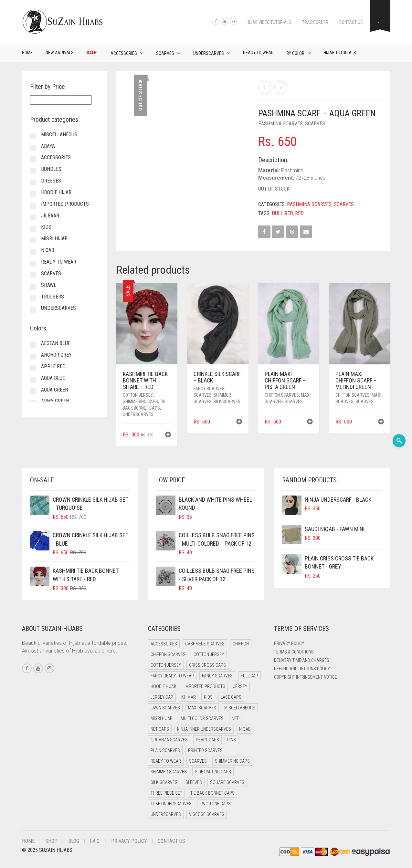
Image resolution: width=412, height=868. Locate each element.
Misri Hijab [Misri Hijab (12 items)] (162, 718)
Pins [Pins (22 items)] (232, 740)
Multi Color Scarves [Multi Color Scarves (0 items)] (202, 718)
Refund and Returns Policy (302, 669)
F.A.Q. (95, 841)
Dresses (51, 181)
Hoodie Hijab (56, 192)
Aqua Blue (53, 378)
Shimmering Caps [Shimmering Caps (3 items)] (232, 761)
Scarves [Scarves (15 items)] (198, 761)
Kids (46, 227)
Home (27, 53)
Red (299, 213)
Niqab (48, 250)
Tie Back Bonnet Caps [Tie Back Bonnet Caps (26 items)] (212, 793)
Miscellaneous (59, 135)
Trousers (53, 297)
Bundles (51, 169)
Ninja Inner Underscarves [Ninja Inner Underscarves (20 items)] (204, 729)
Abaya (48, 146)
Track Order (315, 22)
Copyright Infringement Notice (306, 677)
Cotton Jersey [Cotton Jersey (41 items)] (209, 654)
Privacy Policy (289, 643)
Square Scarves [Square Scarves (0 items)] (227, 782)
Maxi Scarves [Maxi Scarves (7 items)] (202, 708)
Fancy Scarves (209, 389)
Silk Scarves (227, 402)
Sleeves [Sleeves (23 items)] (194, 782)
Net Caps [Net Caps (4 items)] (160, 729)
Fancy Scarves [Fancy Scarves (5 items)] (217, 676)
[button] (168, 435)
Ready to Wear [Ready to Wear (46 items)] (166, 761)
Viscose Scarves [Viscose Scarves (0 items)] (207, 814)
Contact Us (351, 22)
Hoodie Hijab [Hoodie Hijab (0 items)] (164, 686)
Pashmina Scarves (280, 124)
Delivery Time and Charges (302, 660)
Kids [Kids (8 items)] (208, 697)
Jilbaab (50, 216)
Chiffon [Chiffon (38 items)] (241, 644)
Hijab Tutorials (340, 53)
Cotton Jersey (138, 395)
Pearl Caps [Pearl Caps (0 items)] (207, 740)
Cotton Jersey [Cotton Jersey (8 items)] (166, 665)
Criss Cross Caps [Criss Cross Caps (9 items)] (207, 665)
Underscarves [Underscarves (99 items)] (166, 814)
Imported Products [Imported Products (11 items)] (205, 686)
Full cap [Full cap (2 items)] (249, 676)
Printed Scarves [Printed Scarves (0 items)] (205, 750)
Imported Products (65, 204)
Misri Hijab (54, 239)
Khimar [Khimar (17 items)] (189, 697)
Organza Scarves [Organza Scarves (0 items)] (169, 740)
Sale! (92, 53)
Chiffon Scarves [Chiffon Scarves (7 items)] (168, 654)
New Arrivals (60, 53)
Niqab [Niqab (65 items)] (245, 729)
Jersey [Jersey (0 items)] (240, 686)
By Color (296, 53)
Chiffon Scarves (282, 395)
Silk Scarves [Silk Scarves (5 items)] (164, 782)
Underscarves (209, 53)
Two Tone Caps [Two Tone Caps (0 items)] (215, 804)
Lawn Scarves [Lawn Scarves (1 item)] (165, 708)
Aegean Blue (56, 343)
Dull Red (282, 213)
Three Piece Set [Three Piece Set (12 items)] (166, 793)
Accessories (124, 53)
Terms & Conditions (294, 652)
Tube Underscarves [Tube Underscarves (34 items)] (171, 804)
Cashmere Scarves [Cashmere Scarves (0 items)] (205, 644)
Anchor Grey (56, 355)
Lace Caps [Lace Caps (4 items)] (231, 697)
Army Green (55, 401)
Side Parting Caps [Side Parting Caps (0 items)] (213, 772)
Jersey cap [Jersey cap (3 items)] (162, 697)
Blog (74, 841)
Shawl (49, 285)
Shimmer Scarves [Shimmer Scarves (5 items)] (169, 772)
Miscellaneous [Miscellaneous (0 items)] (240, 708)
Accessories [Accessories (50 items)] (164, 644)
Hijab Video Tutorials (269, 22)
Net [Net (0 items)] (235, 718)
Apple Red (53, 366)
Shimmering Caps (140, 402)
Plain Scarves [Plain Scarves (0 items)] (165, 750)
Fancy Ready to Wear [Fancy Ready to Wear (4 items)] (172, 676)
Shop (51, 841)
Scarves (165, 53)
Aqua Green (55, 390)
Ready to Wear (258, 53)
